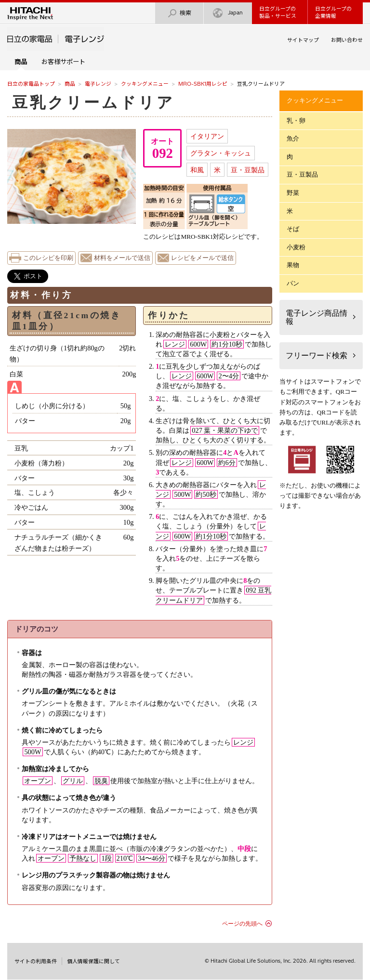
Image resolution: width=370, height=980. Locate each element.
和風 (197, 170)
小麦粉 (296, 247)
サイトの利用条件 (36, 961)
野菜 (293, 193)
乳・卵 (296, 121)
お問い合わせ (347, 40)
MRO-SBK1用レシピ (203, 84)
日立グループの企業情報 (333, 12)
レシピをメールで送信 (202, 258)
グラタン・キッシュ (221, 153)
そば (293, 229)
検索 (179, 13)
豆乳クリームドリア (93, 103)
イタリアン (207, 136)
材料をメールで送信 (122, 258)
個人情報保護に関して (93, 961)
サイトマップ (303, 40)
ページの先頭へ (242, 924)
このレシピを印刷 (48, 258)
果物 (293, 265)
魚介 (293, 138)
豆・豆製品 (248, 170)
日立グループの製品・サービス (278, 12)
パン (293, 283)
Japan (228, 13)
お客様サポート (63, 62)
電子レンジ (98, 84)
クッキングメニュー (145, 84)
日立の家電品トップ (31, 84)
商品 (70, 84)
